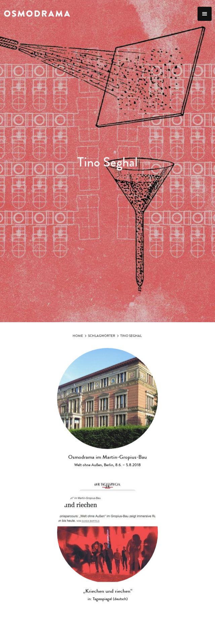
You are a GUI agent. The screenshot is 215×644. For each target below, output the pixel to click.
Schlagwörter (102, 339)
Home (78, 339)
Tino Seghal (131, 339)
